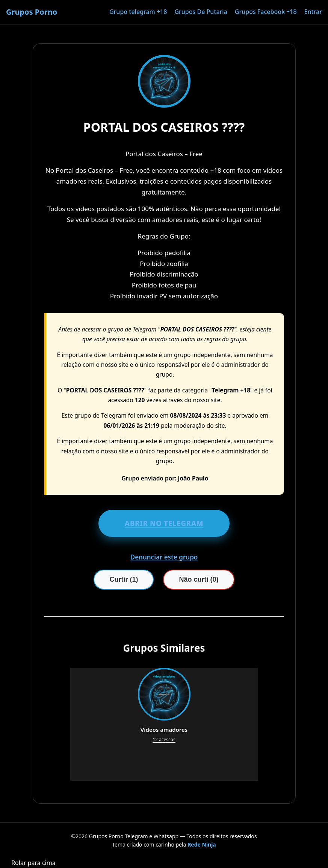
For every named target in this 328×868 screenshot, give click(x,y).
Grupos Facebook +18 (266, 12)
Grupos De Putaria (201, 12)
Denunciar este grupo (164, 557)
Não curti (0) (199, 579)
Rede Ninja (202, 844)
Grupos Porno (32, 12)
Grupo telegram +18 (138, 12)
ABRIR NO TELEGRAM (164, 523)
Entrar (313, 12)
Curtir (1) (124, 579)
